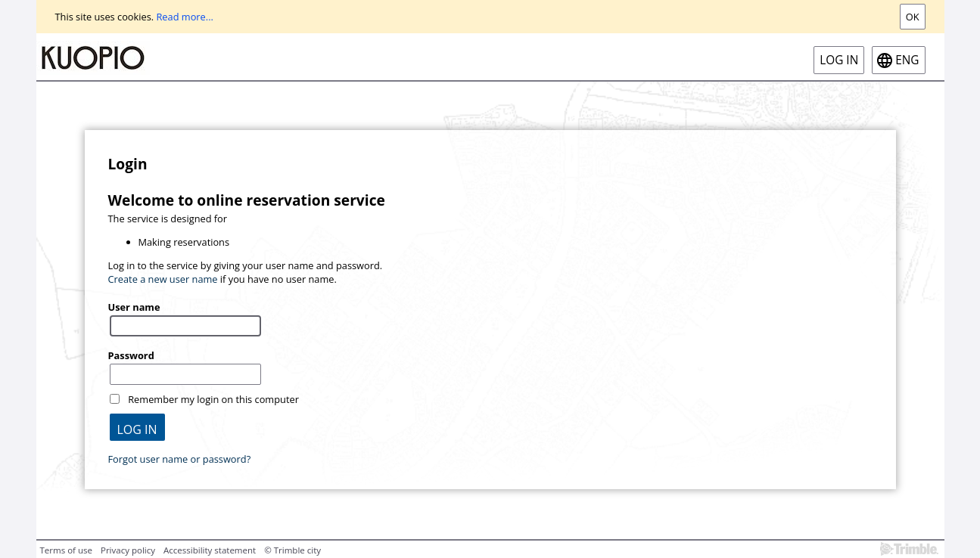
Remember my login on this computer (213, 399)
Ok (913, 17)
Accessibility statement (210, 550)
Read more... (184, 17)
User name (134, 307)
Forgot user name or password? (180, 459)
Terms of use (66, 550)
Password (131, 355)
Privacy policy (128, 550)
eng (907, 60)
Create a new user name (163, 279)
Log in (839, 60)
